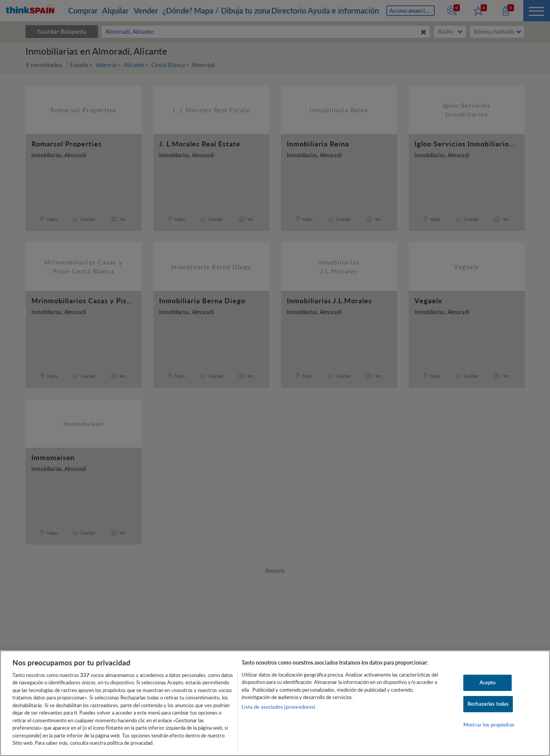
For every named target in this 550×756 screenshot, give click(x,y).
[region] (275, 703)
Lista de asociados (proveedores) (278, 707)
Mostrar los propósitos (489, 725)
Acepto (488, 683)
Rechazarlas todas (488, 704)
